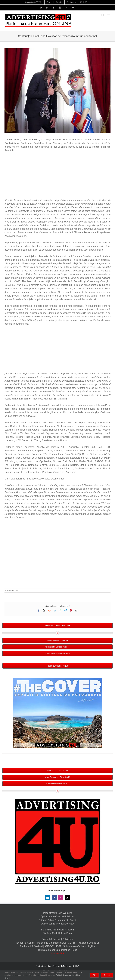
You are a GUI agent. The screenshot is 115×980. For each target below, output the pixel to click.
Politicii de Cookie (64, 975)
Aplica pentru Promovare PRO (57, 924)
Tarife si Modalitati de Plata (57, 933)
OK (94, 975)
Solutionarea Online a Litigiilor (79, 946)
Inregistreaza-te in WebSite (58, 913)
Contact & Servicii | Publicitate (57, 939)
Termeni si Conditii (25, 943)
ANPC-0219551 (53, 946)
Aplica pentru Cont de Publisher (57, 917)
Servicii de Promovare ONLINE (58, 930)
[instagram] (61, 898)
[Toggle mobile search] (103, 15)
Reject (107, 975)
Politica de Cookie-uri (88, 943)
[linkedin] (48, 898)
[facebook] (54, 898)
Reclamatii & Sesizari (31, 946)
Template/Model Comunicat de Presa (57, 950)
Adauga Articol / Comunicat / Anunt (57, 920)
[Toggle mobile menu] (109, 15)
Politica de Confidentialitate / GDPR (56, 943)
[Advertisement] (57, 176)
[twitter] (67, 898)
